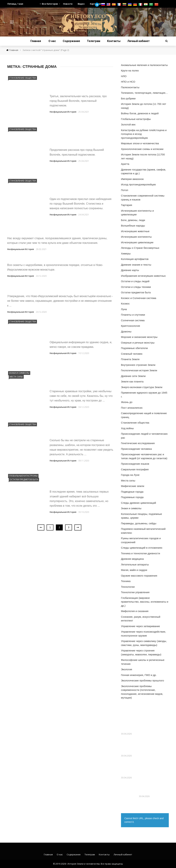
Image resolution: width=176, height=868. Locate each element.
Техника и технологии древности (141, 553)
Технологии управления (135, 592)
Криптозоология (131, 326)
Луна (124, 309)
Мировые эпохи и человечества (140, 143)
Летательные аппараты (135, 564)
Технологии (128, 587)
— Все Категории (49, 4)
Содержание (71, 41)
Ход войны (127, 428)
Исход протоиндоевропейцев (138, 184)
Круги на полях (130, 71)
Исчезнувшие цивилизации (137, 242)
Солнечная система (133, 320)
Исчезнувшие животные (135, 231)
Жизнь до (127, 402)
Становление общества (23, 78)
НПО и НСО (128, 82)
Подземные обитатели (134, 348)
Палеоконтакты (130, 87)
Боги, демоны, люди (133, 220)
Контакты (114, 41)
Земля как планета (132, 381)
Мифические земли (133, 486)
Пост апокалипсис (132, 408)
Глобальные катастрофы (23, 476)
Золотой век (128, 124)
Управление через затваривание (141, 626)
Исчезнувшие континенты (136, 237)
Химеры (126, 253)
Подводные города (132, 492)
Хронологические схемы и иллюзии (142, 149)
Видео (81, 4)
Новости (68, 4)
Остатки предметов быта (24, 479)
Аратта (125, 164)
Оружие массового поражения (139, 576)
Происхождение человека (136, 449)
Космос (125, 304)
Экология (127, 669)
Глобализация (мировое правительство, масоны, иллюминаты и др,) (145, 602)
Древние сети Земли (133, 376)
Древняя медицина (132, 559)
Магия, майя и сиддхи (134, 570)
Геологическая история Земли (139, 370)
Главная (36, 41)
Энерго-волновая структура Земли (142, 387)
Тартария (127, 205)
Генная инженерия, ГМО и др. (139, 675)
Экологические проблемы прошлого (142, 680)
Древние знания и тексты (136, 265)
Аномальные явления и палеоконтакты (144, 65)
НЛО (124, 76)
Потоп (125, 190)
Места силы (16, 377)
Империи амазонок (132, 179)
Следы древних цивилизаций (139, 503)
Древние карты (130, 270)
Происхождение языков (135, 464)
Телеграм (94, 41)
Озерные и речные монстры (138, 343)
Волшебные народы (133, 226)
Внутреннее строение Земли (138, 365)
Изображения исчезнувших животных (143, 276)
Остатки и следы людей (135, 281)
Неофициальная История (63, 112)
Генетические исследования (138, 443)
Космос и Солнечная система (139, 298)
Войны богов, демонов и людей (140, 113)
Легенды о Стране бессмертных (140, 248)
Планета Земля (130, 359)
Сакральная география (135, 469)
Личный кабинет (139, 41)
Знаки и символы (19, 373)
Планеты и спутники (133, 315)
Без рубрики (128, 98)
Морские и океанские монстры (139, 337)
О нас (52, 41)
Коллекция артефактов (135, 259)
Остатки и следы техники (136, 287)
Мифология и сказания (135, 611)
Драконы (126, 331)
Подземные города (132, 497)
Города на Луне (130, 475)
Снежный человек (132, 354)
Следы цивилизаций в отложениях (142, 548)
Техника (126, 581)
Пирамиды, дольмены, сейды (139, 523)
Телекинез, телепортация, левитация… (144, 93)
